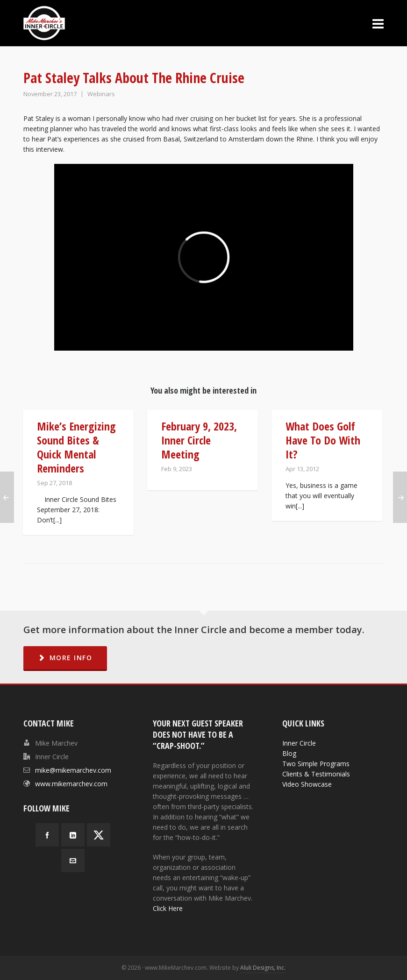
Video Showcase (307, 784)
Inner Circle (299, 743)
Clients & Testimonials (316, 774)
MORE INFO (65, 658)
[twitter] (99, 835)
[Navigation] (378, 23)
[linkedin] (73, 835)
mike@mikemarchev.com (73, 770)
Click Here (168, 908)
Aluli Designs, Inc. (263, 968)
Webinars (101, 94)
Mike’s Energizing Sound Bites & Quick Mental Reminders (76, 447)
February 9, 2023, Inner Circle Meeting (199, 440)
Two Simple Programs (316, 764)
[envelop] (73, 860)
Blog (289, 753)
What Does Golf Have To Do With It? (323, 440)
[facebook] (47, 835)
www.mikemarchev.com (71, 784)
